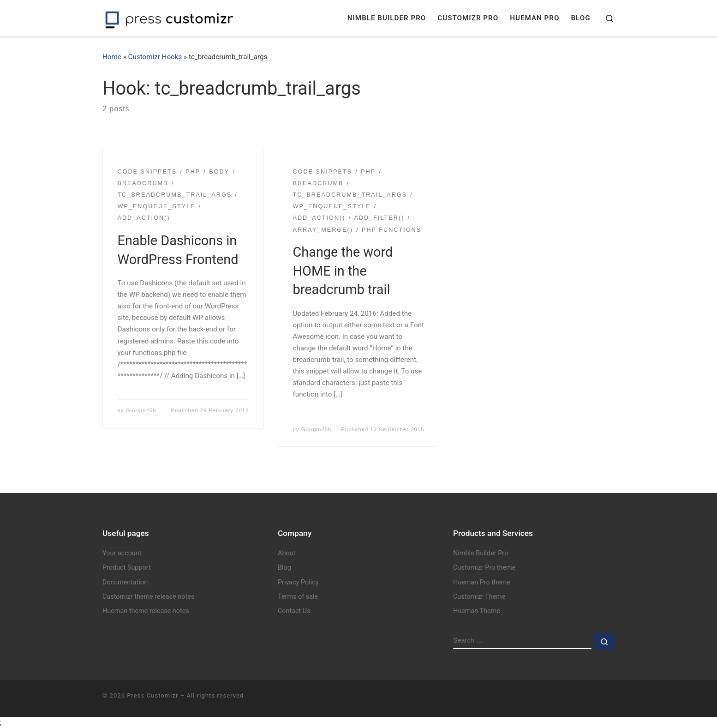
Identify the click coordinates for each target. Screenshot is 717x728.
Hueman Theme (477, 611)
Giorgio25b (141, 410)
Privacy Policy (298, 582)
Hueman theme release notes (146, 611)
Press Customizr (152, 695)
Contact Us (294, 611)
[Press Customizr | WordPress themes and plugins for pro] (169, 18)
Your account (122, 553)
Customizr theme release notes (148, 597)
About (287, 553)
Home (112, 57)
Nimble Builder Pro (481, 553)
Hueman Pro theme (482, 582)
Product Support (127, 568)
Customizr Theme (479, 597)
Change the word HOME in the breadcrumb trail (343, 271)
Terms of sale (298, 597)
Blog (284, 568)
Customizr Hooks (155, 57)
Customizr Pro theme (484, 568)
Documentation (125, 582)
